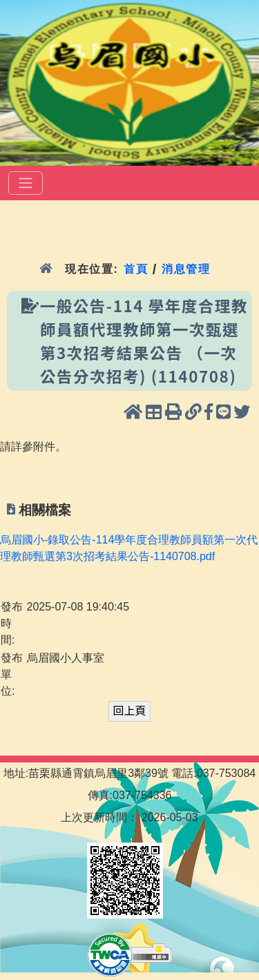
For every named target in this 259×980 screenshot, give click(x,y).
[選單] (26, 183)
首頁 (136, 269)
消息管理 (186, 269)
